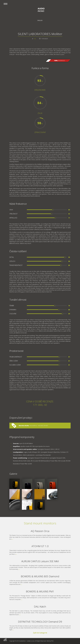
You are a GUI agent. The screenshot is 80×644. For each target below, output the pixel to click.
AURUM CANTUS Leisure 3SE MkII (40, 561)
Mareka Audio (24, 426)
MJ (35, 39)
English (40, 20)
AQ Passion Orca (40, 531)
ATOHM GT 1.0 (40, 546)
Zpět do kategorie (40, 633)
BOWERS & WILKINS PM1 (40, 591)
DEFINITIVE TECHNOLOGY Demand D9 (40, 622)
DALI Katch (40, 607)
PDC (52, 641)
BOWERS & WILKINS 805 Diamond (40, 576)
